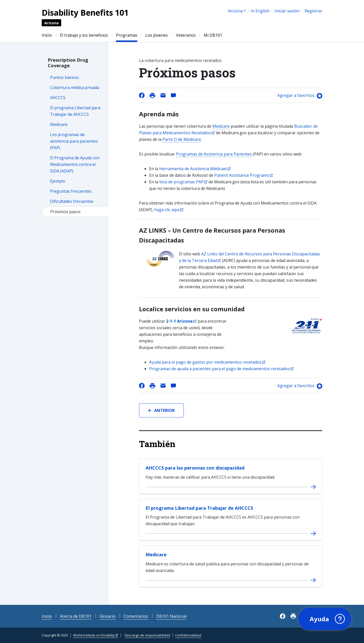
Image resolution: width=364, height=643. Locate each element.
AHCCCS (58, 98)
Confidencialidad (188, 635)
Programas (127, 35)
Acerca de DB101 (76, 616)
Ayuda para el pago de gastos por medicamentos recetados (205, 362)
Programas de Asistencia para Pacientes (214, 154)
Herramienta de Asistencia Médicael (193, 169)
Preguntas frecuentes (71, 191)
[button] (325, 619)
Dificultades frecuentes (72, 201)
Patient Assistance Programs (242, 175)
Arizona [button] (235, 11)
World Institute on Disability (94, 635)
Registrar (313, 11)
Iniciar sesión (287, 11)
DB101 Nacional (171, 616)
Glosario (108, 616)
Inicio (47, 35)
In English (260, 11)
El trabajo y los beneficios (84, 35)
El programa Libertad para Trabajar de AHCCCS (199, 508)
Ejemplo (58, 181)
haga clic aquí (167, 210)
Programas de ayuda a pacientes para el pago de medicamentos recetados (219, 369)
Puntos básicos (64, 77)
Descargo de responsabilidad (147, 635)
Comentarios (136, 616)
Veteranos (186, 35)
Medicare (59, 124)
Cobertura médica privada (75, 87)
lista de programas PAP (181, 182)
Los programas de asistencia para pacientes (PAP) (74, 141)
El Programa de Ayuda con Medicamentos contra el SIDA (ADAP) (75, 164)
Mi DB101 (213, 35)
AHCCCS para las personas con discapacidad (195, 468)
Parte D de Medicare (182, 139)
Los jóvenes (157, 35)
